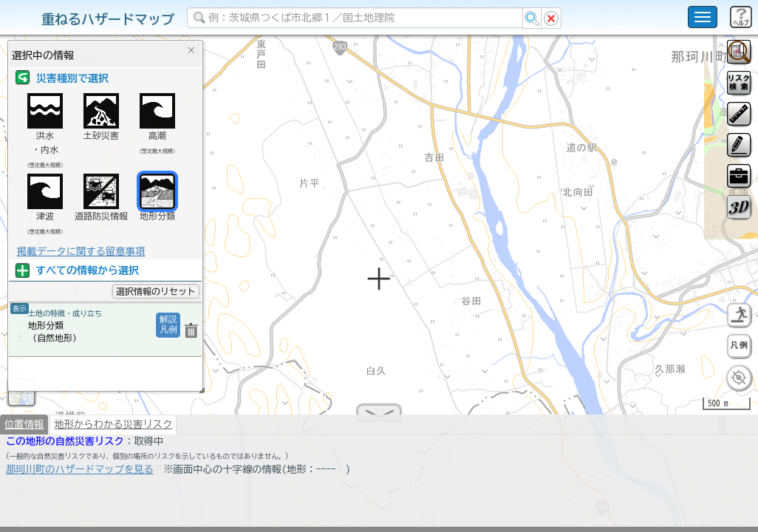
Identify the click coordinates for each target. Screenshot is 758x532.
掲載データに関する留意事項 (81, 251)
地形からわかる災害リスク (113, 430)
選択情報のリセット (156, 291)
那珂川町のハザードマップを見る (80, 475)
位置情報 (24, 430)
